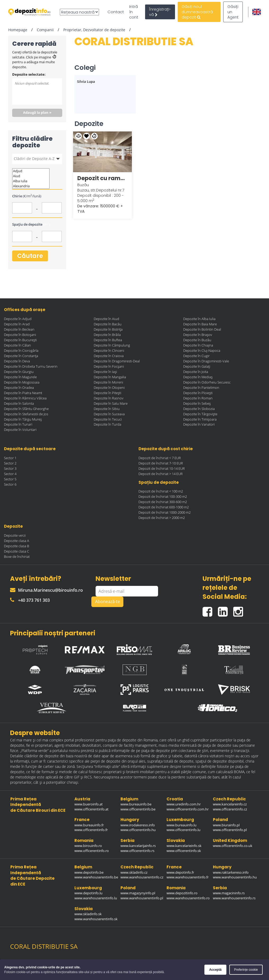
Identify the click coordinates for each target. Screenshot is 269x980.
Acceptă (215, 970)
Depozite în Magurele (20, 377)
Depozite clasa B (17, 546)
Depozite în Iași (105, 372)
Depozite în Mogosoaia (22, 382)
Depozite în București (20, 340)
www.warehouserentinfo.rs (234, 898)
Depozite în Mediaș (198, 377)
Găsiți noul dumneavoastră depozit (197, 12)
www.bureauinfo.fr (89, 825)
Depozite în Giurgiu (19, 372)
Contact (116, 12)
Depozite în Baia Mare (200, 324)
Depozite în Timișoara (200, 419)
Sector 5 (10, 479)
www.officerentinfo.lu (183, 830)
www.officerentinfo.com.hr (188, 809)
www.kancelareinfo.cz (230, 804)
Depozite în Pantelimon (201, 388)
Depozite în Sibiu (107, 409)
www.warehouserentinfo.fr (188, 877)
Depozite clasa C (17, 551)
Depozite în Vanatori (199, 424)
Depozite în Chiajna (198, 345)
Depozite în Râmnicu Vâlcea (25, 398)
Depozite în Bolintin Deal (202, 329)
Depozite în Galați (197, 366)
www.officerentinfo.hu (138, 830)
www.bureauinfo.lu (181, 825)
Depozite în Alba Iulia (199, 319)
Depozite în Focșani (109, 366)
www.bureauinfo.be (136, 804)
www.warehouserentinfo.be (96, 877)
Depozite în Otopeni (109, 388)
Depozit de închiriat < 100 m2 (161, 491)
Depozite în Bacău (108, 324)
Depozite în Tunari (18, 424)
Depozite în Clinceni (109, 350)
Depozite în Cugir (196, 356)
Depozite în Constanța (21, 356)
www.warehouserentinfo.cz (142, 877)
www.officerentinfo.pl (230, 830)
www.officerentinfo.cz (230, 809)
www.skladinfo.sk (88, 914)
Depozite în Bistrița (108, 329)
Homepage (18, 30)
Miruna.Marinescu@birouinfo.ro (46, 590)
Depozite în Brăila (107, 335)
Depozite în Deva (17, 361)
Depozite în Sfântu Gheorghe (26, 409)
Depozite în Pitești (107, 393)
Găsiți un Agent (233, 12)
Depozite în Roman (198, 398)
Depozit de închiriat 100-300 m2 (163, 496)
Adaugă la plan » (37, 112)
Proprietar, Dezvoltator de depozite (94, 30)
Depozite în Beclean (19, 329)
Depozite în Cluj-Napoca (202, 350)
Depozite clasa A (17, 541)
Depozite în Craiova (109, 356)
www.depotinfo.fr (180, 872)
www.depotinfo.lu (88, 893)
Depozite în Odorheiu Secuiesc (207, 382)
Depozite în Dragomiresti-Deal (117, 361)
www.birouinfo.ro (88, 846)
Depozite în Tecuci (108, 419)
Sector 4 (10, 474)
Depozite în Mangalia (110, 377)
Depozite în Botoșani (20, 335)
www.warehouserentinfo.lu (96, 898)
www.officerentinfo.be (138, 809)
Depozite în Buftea (108, 340)
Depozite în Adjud (18, 319)
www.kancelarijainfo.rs (138, 846)
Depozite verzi (15, 535)
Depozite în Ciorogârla (21, 350)
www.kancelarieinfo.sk (184, 846)
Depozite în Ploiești (198, 393)
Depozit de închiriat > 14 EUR (161, 474)
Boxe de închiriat (17, 557)
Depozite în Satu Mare (111, 403)
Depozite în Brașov (198, 335)
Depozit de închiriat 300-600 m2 (163, 502)
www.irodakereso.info (138, 825)
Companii (45, 30)
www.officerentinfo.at (91, 809)
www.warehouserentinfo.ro (188, 898)
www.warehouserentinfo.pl (142, 898)
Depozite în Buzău (197, 340)
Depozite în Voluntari (20, 430)
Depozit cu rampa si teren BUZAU (102, 178)
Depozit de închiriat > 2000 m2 (162, 518)
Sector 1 (10, 458)
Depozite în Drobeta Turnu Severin (31, 366)
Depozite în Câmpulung (112, 345)
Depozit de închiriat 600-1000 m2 (164, 507)
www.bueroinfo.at (89, 804)
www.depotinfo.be (89, 872)
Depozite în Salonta (19, 403)
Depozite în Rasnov (109, 398)
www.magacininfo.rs (229, 893)
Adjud (31, 171)
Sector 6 (10, 484)
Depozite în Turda (107, 424)
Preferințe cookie (246, 970)
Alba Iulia (31, 181)
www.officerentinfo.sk (184, 851)
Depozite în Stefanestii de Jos (26, 414)
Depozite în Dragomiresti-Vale (206, 361)
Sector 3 (10, 468)
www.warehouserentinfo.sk (96, 919)
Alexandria (31, 186)
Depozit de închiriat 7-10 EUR (161, 463)
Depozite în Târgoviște (200, 414)
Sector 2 (10, 463)
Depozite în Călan (17, 345)
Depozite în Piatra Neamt (23, 393)
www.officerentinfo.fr (91, 830)
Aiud (31, 176)
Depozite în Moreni (108, 382)
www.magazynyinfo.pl (138, 893)
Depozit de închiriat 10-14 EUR (162, 468)
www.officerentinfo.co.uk (233, 846)
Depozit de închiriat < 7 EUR (160, 458)
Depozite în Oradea (19, 388)
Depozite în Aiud (106, 319)
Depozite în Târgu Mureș (23, 419)
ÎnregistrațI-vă (160, 12)
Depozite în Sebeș (197, 403)
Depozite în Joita (196, 372)
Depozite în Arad (17, 324)
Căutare (30, 256)
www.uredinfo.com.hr (184, 804)
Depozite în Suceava (109, 414)
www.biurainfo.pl (226, 825)
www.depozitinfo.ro (182, 893)
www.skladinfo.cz (134, 872)
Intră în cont (134, 12)
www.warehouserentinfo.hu (235, 877)
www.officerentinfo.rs (137, 851)
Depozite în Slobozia (199, 409)
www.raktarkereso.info (231, 872)
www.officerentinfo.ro (92, 851)
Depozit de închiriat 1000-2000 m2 (165, 512)
